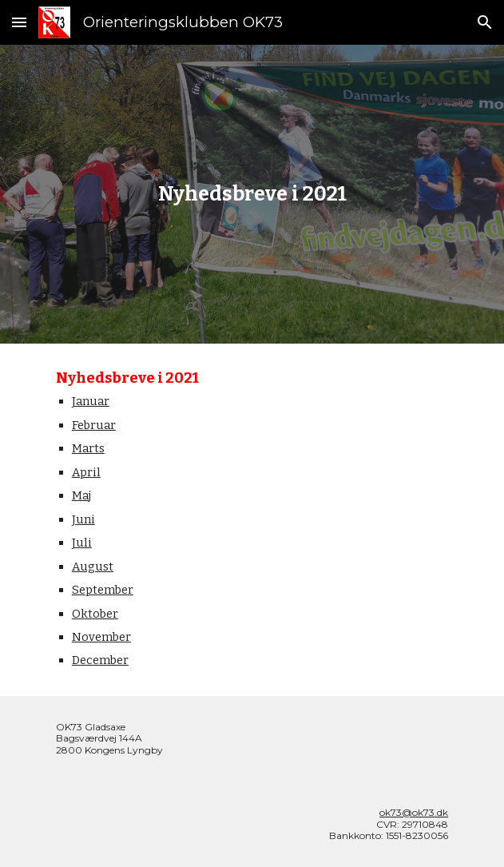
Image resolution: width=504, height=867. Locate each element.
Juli (82, 543)
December (100, 660)
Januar (91, 401)
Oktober (95, 614)
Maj (81, 495)
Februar (94, 425)
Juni (83, 519)
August (93, 567)
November (101, 637)
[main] (252, 194)
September (103, 590)
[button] (19, 22)
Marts (88, 448)
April (86, 472)
